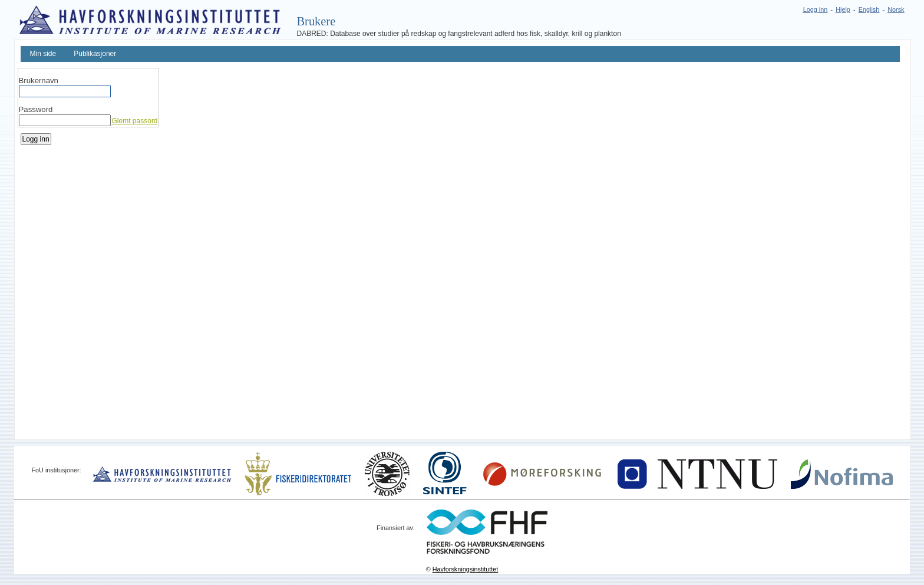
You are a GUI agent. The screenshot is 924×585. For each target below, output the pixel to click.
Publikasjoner (95, 54)
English (869, 9)
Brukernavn (39, 80)
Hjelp (843, 9)
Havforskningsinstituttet (466, 569)
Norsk (896, 9)
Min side (43, 54)
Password (36, 109)
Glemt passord (135, 121)
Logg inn (815, 9)
